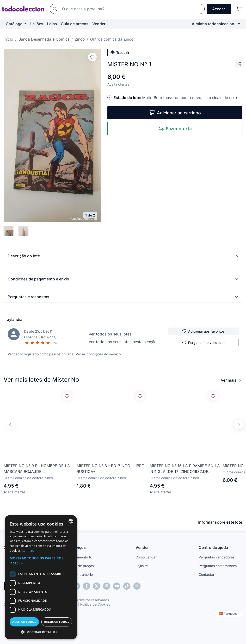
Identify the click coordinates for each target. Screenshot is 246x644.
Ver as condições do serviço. (99, 354)
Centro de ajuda (213, 547)
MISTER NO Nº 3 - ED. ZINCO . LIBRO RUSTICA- (111, 469)
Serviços (78, 547)
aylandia (15, 319)
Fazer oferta (175, 128)
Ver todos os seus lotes (110, 334)
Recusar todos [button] (57, 622)
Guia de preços (75, 24)
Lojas (52, 24)
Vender (99, 24)
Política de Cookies (95, 604)
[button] (123, 256)
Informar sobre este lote (220, 522)
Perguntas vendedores (217, 557)
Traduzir (120, 52)
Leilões (37, 24)
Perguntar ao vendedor (203, 342)
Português (229, 614)
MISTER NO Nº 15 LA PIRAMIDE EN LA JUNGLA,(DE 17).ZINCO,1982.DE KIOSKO (185, 469)
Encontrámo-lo (81, 574)
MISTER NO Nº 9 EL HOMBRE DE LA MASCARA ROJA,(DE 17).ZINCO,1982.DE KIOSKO (37, 469)
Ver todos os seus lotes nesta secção (123, 342)
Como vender (146, 557)
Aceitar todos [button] (24, 622)
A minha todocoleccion (213, 24)
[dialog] (41, 577)
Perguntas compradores (218, 566)
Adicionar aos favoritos (203, 331)
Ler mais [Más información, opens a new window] (28, 551)
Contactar (206, 574)
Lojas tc (142, 566)
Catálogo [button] (15, 24)
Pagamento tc (81, 557)
